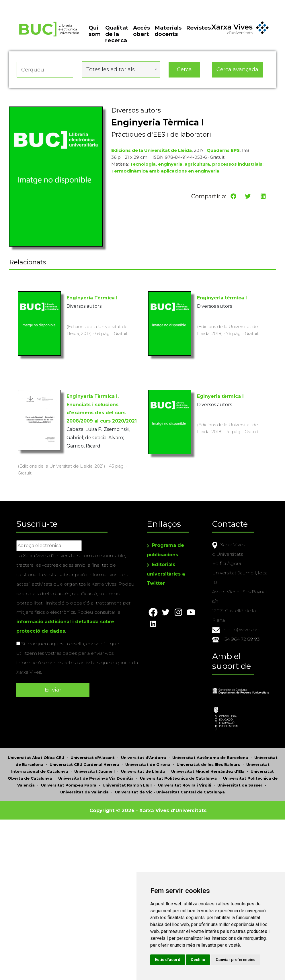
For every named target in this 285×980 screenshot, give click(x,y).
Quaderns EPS (223, 151)
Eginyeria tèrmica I (220, 396)
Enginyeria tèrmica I (222, 298)
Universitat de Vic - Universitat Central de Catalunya (170, 791)
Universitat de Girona (148, 764)
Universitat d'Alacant (93, 757)
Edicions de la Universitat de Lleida (152, 151)
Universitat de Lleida (143, 771)
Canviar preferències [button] (242, 960)
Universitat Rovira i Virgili (185, 785)
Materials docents (168, 32)
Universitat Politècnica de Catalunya (178, 778)
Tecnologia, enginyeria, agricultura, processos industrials (196, 165)
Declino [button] (204, 960)
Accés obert (141, 32)
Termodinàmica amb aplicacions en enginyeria (165, 172)
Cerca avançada (237, 70)
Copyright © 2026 (109, 810)
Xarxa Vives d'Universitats (176, 810)
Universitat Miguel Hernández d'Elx (208, 771)
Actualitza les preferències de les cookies (53, 4)
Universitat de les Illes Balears (208, 764)
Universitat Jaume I (94, 771)
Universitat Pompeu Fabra (69, 785)
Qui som (95, 32)
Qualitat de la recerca (117, 35)
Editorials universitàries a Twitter (166, 580)
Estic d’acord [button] (174, 960)
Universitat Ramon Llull (127, 785)
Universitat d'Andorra (144, 757)
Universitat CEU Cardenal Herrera (84, 764)
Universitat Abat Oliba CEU (36, 757)
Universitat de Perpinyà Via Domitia (96, 778)
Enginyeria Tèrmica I (92, 298)
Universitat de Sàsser (240, 785)
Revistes (198, 29)
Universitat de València (84, 791)
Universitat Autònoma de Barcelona (210, 757)
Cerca (184, 70)
